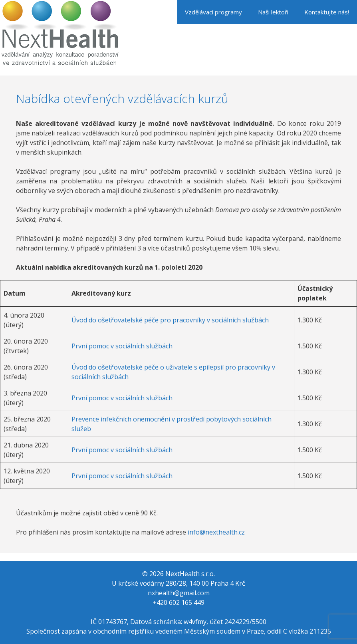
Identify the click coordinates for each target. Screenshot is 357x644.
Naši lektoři (273, 12)
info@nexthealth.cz (216, 532)
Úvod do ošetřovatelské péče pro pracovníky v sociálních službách (170, 320)
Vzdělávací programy (213, 12)
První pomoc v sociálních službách (122, 346)
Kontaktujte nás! (327, 12)
